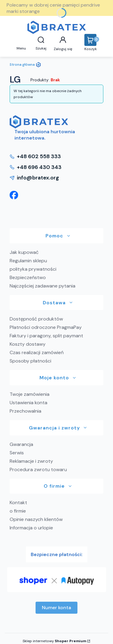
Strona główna (22, 65)
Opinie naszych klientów (36, 519)
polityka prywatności (33, 269)
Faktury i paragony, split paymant (46, 336)
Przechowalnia (25, 411)
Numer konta (56, 608)
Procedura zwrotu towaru (38, 469)
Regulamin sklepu (28, 261)
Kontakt (18, 503)
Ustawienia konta (28, 403)
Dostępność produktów (36, 319)
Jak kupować (24, 252)
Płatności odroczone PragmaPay (46, 327)
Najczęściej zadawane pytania (42, 286)
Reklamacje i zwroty (31, 461)
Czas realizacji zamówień (37, 352)
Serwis (17, 453)
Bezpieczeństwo (28, 277)
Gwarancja (21, 444)
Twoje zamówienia (30, 394)
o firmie (18, 511)
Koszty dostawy (28, 344)
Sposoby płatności (30, 361)
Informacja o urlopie (31, 528)
